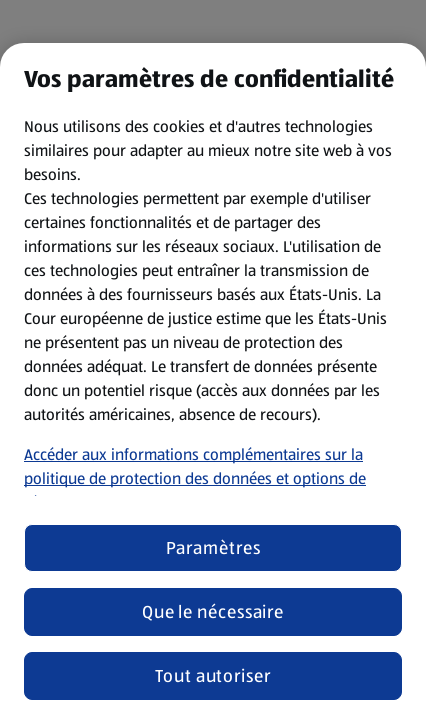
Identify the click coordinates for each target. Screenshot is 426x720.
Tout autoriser (213, 676)
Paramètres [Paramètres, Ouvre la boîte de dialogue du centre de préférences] (213, 548)
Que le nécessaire (213, 612)
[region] (213, 381)
